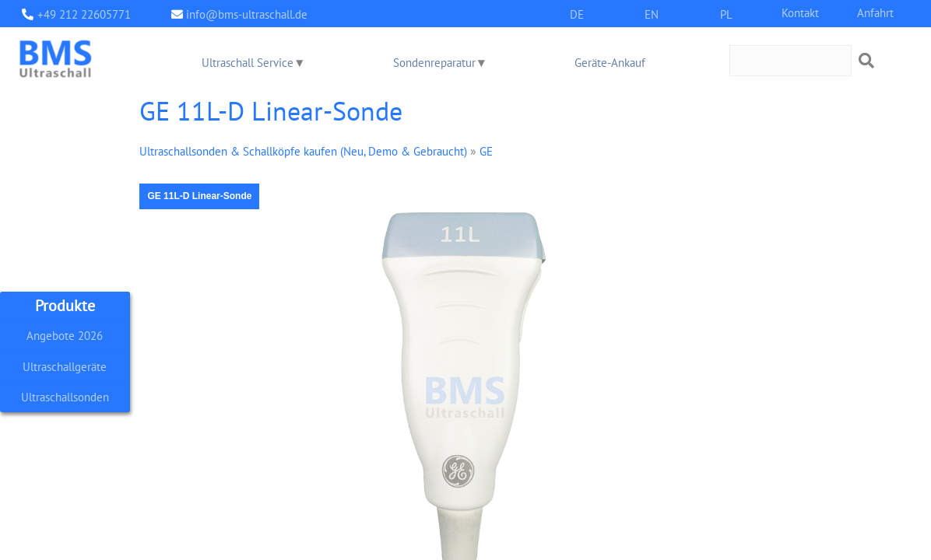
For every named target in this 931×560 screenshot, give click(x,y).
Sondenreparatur (434, 62)
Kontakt (800, 12)
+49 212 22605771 (84, 14)
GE (486, 150)
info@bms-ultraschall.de (247, 14)
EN (652, 14)
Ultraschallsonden (65, 397)
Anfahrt (875, 12)
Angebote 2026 (65, 335)
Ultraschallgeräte (65, 366)
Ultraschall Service (248, 62)
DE (577, 14)
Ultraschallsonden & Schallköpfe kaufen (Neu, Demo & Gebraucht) (303, 150)
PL (726, 14)
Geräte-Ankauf (610, 62)
